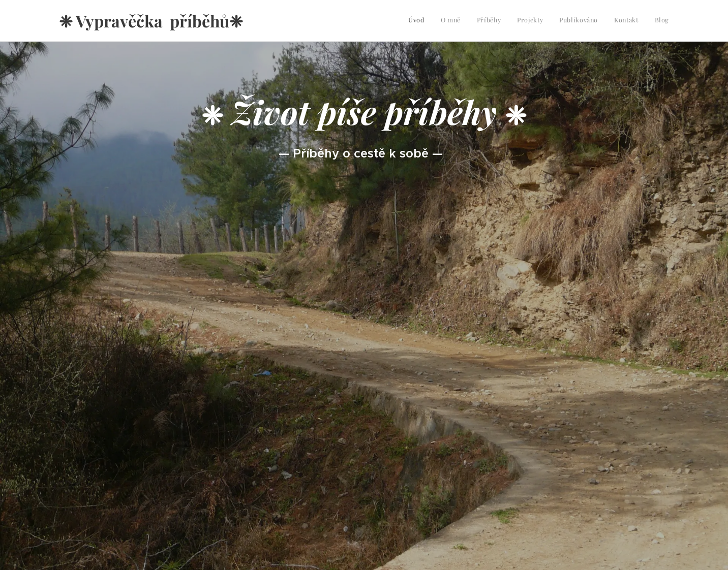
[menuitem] (574, 21)
